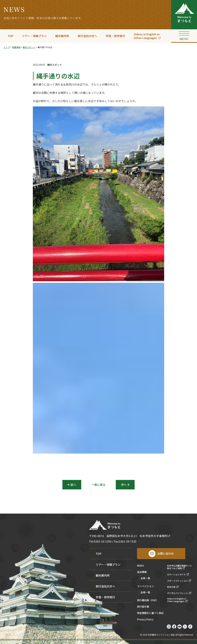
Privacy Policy (145, 620)
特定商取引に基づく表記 (150, 613)
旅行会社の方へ (87, 36)
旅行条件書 (143, 607)
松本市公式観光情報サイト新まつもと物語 (180, 567)
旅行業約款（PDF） (148, 600)
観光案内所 (62, 36)
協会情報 (142, 572)
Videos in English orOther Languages (147, 36)
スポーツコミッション (177, 581)
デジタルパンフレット (178, 593)
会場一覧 (145, 592)
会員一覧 (145, 578)
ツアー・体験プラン (34, 36)
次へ (124, 485)
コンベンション (146, 586)
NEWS (140, 566)
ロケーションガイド (176, 574)
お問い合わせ (166, 553)
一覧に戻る (98, 485)
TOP (11, 36)
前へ (73, 485)
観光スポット (55, 65)
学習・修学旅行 (115, 36)
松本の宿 (171, 587)
